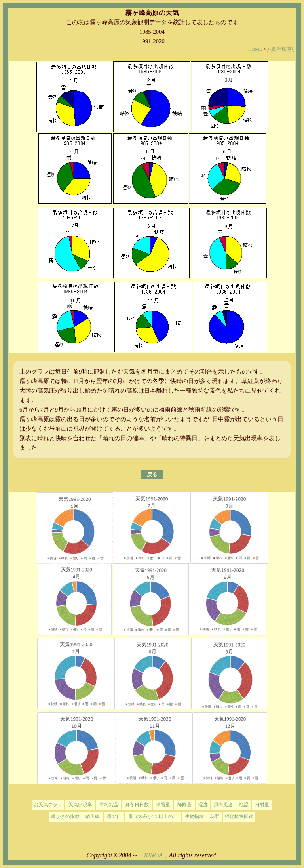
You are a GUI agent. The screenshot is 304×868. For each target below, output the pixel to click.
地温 (244, 805)
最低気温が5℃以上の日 (153, 816)
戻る (152, 474)
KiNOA (153, 855)
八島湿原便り (281, 49)
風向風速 (223, 805)
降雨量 (184, 805)
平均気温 (108, 805)
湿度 (203, 805)
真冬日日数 (137, 805)
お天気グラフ (48, 805)
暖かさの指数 (65, 816)
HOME (255, 49)
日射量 (262, 805)
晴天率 (93, 816)
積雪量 (163, 805)
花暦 (215, 816)
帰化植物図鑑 (239, 816)
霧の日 (114, 816)
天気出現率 (80, 805)
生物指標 (194, 816)
